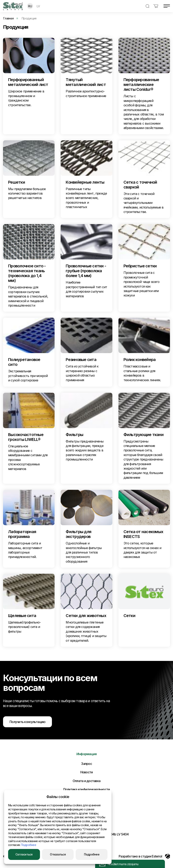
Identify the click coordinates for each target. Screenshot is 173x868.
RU (30, 6)
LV (38, 6)
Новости (87, 772)
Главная (8, 18)
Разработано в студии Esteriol (144, 856)
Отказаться (58, 854)
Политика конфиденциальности (87, 789)
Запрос (86, 764)
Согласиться (24, 854)
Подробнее (28, 845)
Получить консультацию (27, 722)
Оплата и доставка (86, 781)
